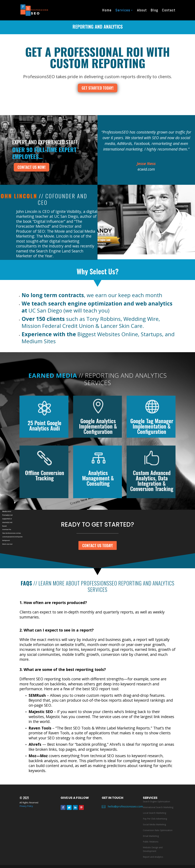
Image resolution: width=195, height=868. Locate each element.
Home (107, 11)
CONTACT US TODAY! (98, 545)
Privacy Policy (26, 806)
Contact (169, 11)
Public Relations (151, 842)
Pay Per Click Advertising (155, 819)
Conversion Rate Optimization (158, 830)
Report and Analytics (153, 857)
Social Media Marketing (154, 824)
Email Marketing (151, 836)
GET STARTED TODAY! (98, 88)
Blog (154, 11)
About (142, 11)
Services (123, 11)
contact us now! (32, 167)
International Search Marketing (158, 807)
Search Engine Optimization (156, 801)
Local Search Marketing (154, 813)
